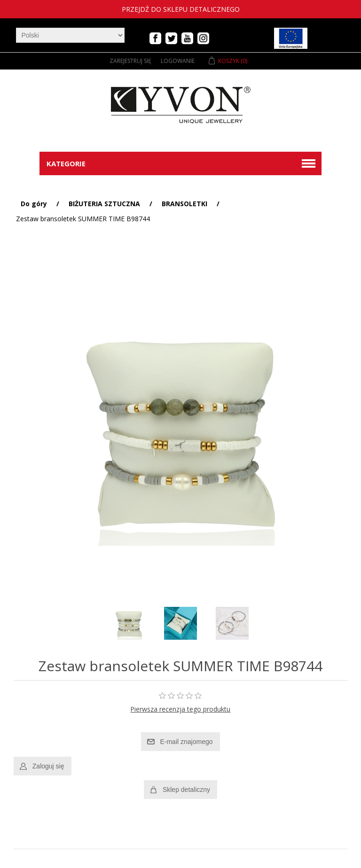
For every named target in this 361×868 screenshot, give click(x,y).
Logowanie (178, 61)
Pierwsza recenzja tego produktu (180, 709)
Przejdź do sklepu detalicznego (181, 9)
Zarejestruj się (130, 61)
